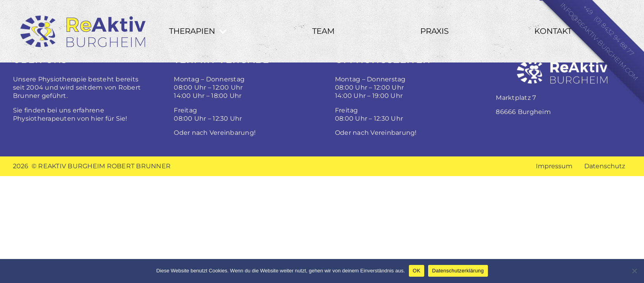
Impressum (554, 166)
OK (417, 271)
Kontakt (553, 31)
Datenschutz (605, 166)
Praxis (434, 31)
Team (323, 31)
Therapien (192, 31)
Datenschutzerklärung (458, 271)
